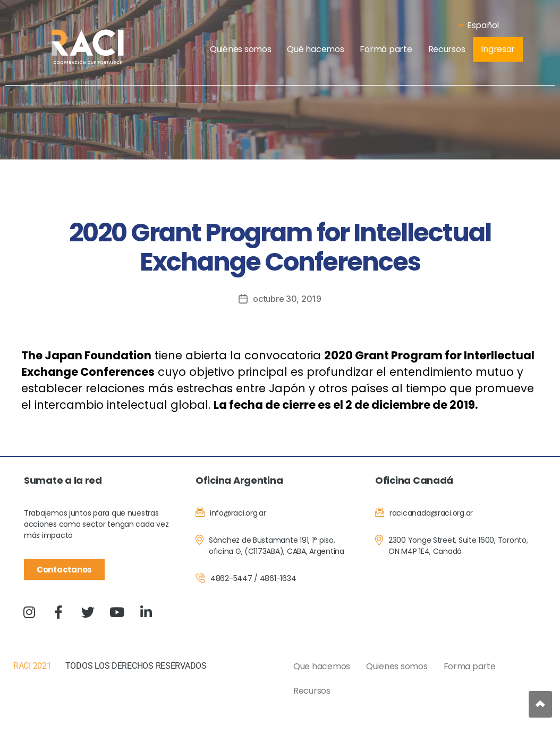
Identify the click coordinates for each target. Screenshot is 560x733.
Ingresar (498, 49)
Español (479, 25)
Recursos (447, 49)
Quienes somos (397, 666)
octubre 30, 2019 (287, 299)
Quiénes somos (241, 49)
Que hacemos (322, 666)
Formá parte (386, 49)
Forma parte (470, 666)
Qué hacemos (315, 49)
